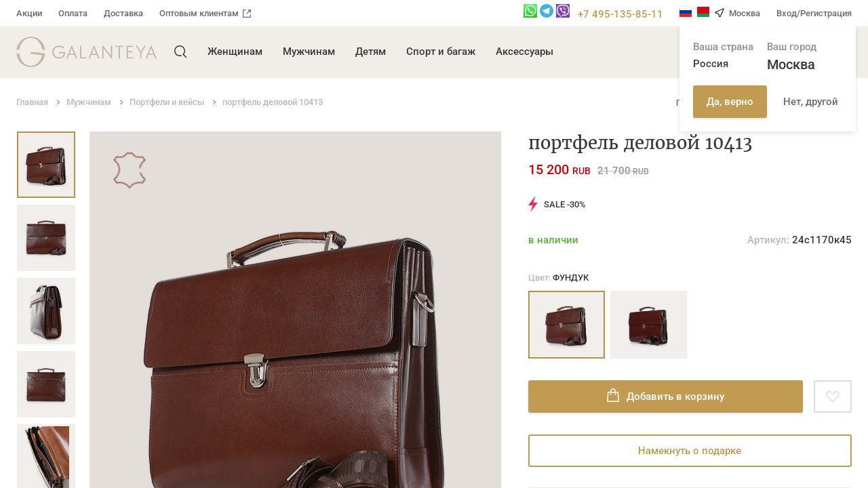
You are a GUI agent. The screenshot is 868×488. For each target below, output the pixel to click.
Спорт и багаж (441, 52)
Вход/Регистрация (814, 13)
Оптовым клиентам (205, 13)
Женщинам (235, 52)
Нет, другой (811, 102)
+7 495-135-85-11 (620, 14)
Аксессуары (525, 52)
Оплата (73, 13)
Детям (371, 52)
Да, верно (730, 102)
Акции (29, 13)
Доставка (123, 13)
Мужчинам (309, 52)
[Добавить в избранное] (833, 396)
